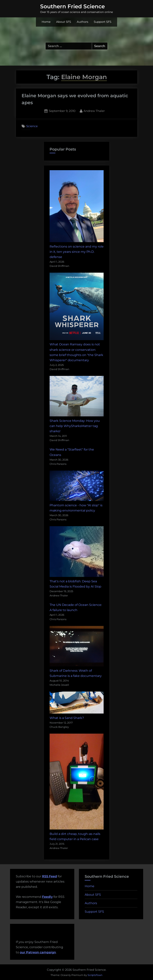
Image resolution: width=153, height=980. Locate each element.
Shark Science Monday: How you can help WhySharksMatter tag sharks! (75, 426)
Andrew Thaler (94, 111)
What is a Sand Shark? (67, 718)
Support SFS (103, 22)
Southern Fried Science (72, 6)
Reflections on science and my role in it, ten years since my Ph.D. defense (77, 252)
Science (32, 126)
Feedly (47, 897)
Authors (82, 22)
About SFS (64, 22)
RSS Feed (49, 876)
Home (46, 22)
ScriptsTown (95, 975)
